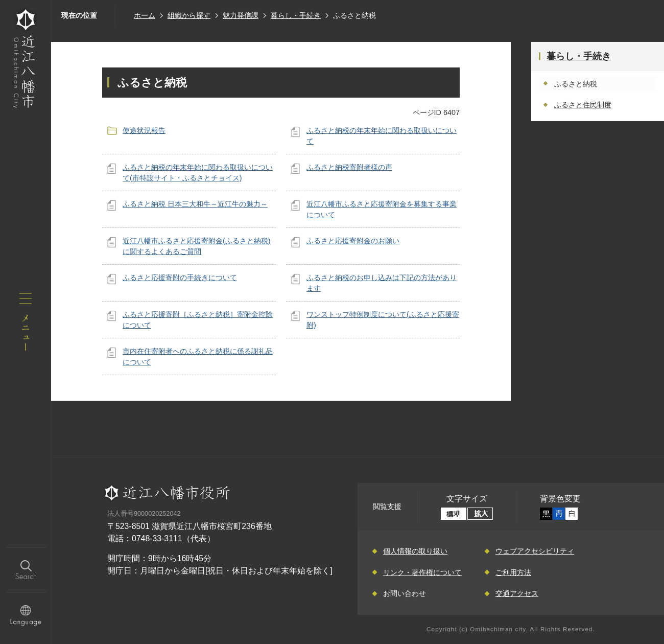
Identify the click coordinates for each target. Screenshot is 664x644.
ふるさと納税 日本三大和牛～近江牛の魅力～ (195, 204)
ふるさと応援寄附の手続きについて (180, 278)
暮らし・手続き (296, 15)
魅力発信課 (241, 15)
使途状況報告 (144, 130)
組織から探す (189, 15)
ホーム (145, 15)
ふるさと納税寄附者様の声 (349, 167)
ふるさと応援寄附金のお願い (353, 241)
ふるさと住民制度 (583, 105)
